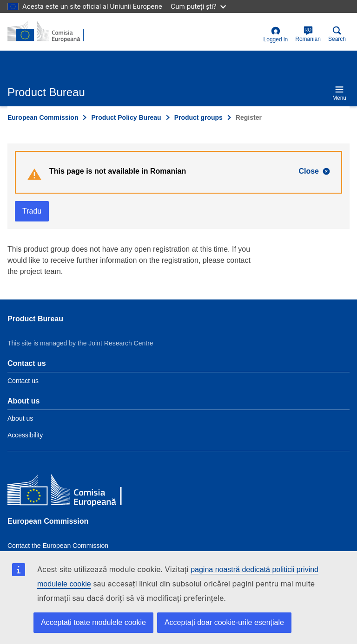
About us (20, 418)
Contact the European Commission (58, 546)
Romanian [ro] (308, 34)
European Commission (43, 117)
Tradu (32, 211)
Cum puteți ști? (198, 6)
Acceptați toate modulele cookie (93, 622)
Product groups (198, 117)
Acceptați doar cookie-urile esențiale (224, 622)
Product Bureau (35, 319)
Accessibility (25, 435)
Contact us (23, 381)
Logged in (276, 35)
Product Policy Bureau (126, 117)
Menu (339, 93)
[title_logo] (53, 32)
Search (337, 34)
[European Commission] (75, 491)
